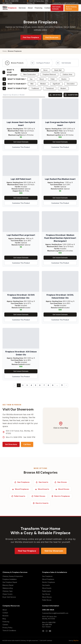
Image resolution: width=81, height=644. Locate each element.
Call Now (27, 444)
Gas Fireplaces (47, 576)
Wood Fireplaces (48, 579)
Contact (48, 8)
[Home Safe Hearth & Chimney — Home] (5, 8)
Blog (4, 619)
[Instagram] (47, 631)
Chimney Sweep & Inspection (13, 576)
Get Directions (11, 444)
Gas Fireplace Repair (10, 582)
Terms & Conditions (9, 630)
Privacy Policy (7, 628)
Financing (38, 8)
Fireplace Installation (10, 579)
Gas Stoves (46, 594)
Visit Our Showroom (54, 551)
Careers (5, 625)
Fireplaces (12, 8)
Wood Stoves (47, 597)
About (30, 8)
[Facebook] (43, 631)
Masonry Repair (8, 585)
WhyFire (76, 641)
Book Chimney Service (71, 8)
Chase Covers (7, 594)
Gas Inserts (46, 585)
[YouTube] (50, 631)
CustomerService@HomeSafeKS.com (65, 2)
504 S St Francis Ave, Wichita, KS (35, 2)
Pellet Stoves (47, 600)
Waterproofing (8, 588)
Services (22, 8)
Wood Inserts (47, 588)
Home (5, 51)
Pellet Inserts (47, 591)
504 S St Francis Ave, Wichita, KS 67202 (20, 432)
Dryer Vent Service (9, 597)
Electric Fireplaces (49, 582)
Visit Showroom (52, 37)
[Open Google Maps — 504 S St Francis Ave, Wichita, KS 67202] (61, 425)
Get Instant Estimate (56, 8)
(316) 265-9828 (48, 610)
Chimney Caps (8, 591)
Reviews (5, 616)
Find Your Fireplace (31, 37)
